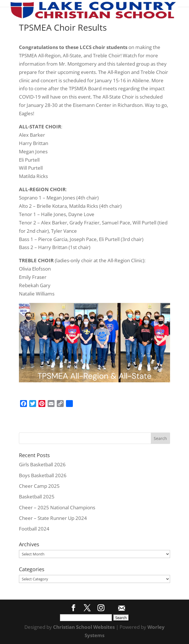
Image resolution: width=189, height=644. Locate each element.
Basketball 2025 (37, 497)
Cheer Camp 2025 (39, 486)
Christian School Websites (84, 627)
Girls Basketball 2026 (42, 464)
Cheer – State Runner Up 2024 (53, 518)
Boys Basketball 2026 (43, 475)
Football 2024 (34, 529)
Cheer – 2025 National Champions (57, 507)
